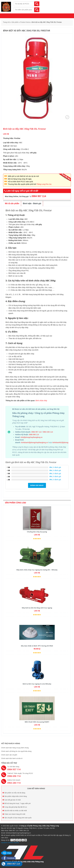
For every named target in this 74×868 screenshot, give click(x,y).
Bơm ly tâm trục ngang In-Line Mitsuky (37, 684)
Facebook (8, 858)
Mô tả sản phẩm (12, 203)
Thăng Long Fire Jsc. (44, 184)
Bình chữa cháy (41, 401)
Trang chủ (6, 22)
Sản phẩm (15, 22)
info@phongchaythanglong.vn (32, 437)
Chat (7, 853)
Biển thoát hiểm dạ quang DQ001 (37, 722)
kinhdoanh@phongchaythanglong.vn (35, 442)
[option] (37, 78)
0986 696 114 (34, 435)
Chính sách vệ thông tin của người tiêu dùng (16, 751)
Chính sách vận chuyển (9, 755)
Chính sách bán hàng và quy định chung (15, 748)
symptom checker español (10, 843)
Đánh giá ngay (37, 485)
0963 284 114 (48, 432)
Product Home (25, 22)
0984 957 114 (36, 432)
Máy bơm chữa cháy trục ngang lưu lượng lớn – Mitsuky (37, 570)
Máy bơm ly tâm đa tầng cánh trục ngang (37, 608)
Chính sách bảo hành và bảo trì (12, 758)
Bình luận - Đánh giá (32, 203)
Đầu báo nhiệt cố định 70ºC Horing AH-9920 (37, 646)
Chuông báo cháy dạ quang (37, 532)
